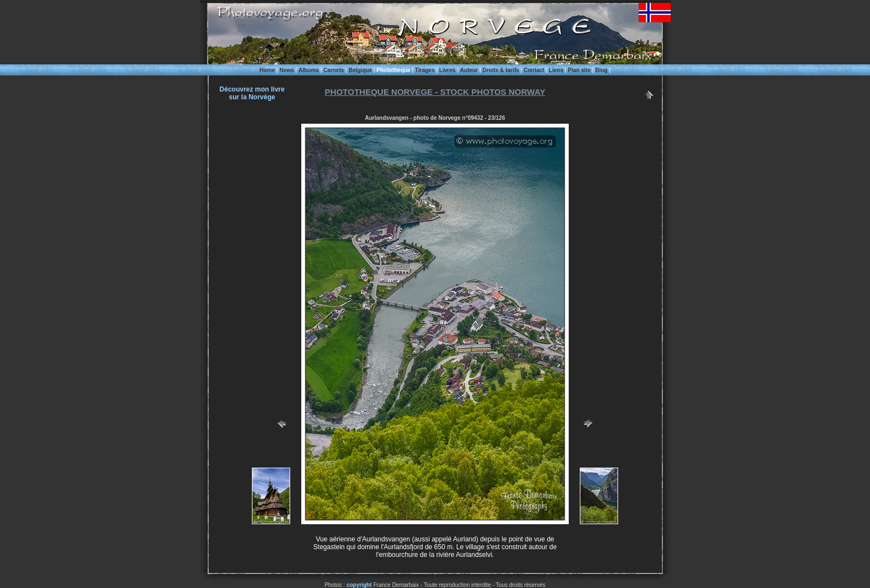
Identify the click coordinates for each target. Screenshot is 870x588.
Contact (534, 70)
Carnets (334, 70)
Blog (601, 70)
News (287, 70)
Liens (556, 70)
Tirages (425, 70)
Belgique (360, 70)
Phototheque (394, 70)
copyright (359, 585)
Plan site (579, 70)
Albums (309, 70)
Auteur (469, 70)
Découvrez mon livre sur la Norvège (252, 93)
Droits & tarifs (500, 70)
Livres (447, 70)
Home (267, 70)
